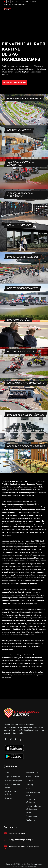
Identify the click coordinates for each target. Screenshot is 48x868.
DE (17, 1)
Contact (29, 780)
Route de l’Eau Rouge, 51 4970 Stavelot (25, 846)
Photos (8, 798)
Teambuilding (32, 772)
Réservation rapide (14, 83)
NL (8, 1)
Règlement (31, 820)
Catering (30, 784)
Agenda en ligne (13, 776)
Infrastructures (32, 776)
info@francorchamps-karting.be (15, 4)
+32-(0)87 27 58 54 (29, 1)
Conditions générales (30, 801)
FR (4, 1)
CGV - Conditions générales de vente (33, 809)
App (7, 772)
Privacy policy (32, 816)
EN (13, 1)
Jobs (28, 789)
